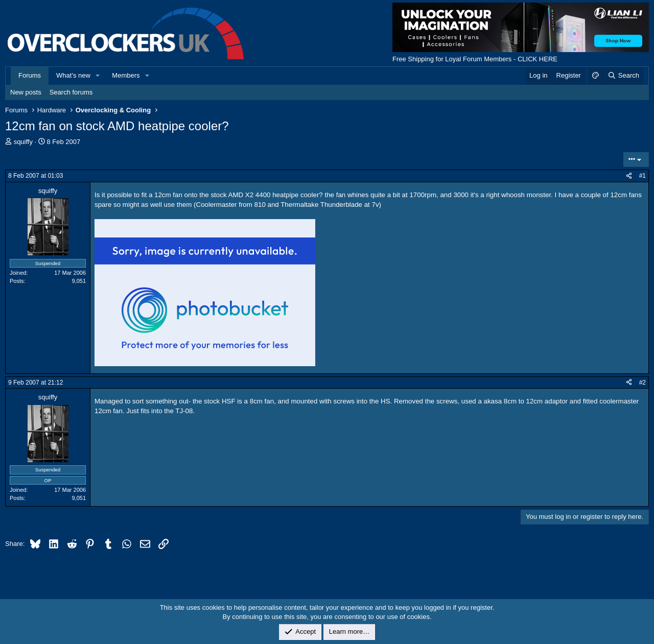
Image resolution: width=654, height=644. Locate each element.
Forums (30, 75)
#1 (643, 176)
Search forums (71, 92)
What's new (73, 75)
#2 (643, 383)
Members (126, 75)
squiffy (23, 142)
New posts (26, 92)
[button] (98, 76)
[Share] (629, 176)
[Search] (623, 76)
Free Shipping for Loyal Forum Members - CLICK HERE (475, 59)
